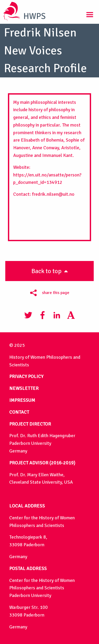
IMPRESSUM (22, 400)
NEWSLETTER (24, 388)
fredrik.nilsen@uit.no (53, 194)
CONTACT (19, 412)
